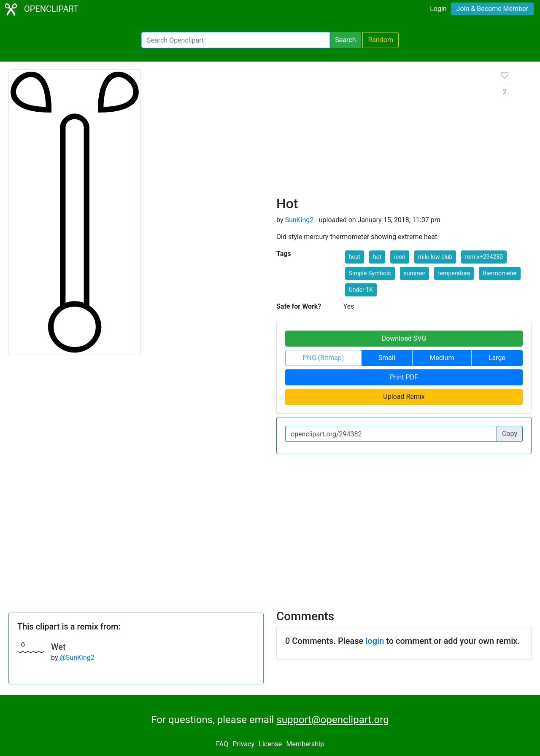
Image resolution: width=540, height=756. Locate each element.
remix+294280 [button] (484, 257)
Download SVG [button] (404, 338)
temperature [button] (454, 273)
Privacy (243, 744)
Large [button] (497, 358)
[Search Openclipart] (236, 40)
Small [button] (387, 358)
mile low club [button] (435, 257)
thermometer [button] (500, 273)
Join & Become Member (492, 9)
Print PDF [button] (404, 377)
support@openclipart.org (332, 720)
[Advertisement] (382, 132)
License (270, 744)
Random (381, 40)
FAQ (222, 744)
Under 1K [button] (361, 290)
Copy (510, 434)
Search (345, 40)
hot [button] (377, 257)
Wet (58, 647)
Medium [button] (442, 358)
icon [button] (400, 257)
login (375, 641)
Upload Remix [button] (404, 397)
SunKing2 (299, 220)
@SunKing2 (77, 658)
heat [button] (355, 257)
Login (438, 9)
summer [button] (415, 273)
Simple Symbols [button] (370, 273)
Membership (305, 744)
